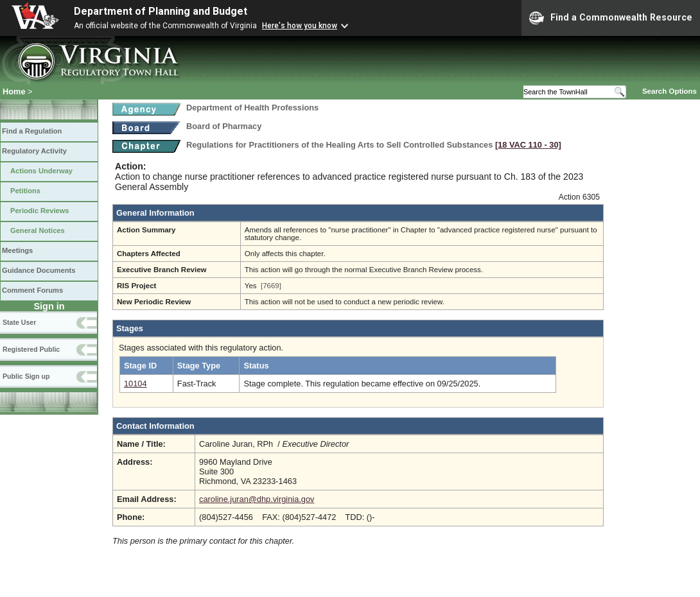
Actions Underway (41, 171)
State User (19, 322)
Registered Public (31, 349)
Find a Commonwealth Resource (611, 18)
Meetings (17, 250)
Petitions (25, 191)
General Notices (38, 230)
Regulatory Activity (34, 151)
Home (14, 91)
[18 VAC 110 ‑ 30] (528, 145)
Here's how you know (300, 26)
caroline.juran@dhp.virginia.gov (257, 499)
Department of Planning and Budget (161, 11)
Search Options (669, 91)
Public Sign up (26, 376)
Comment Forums (32, 290)
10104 (136, 384)
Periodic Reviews (40, 211)
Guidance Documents (39, 270)
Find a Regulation (32, 131)
